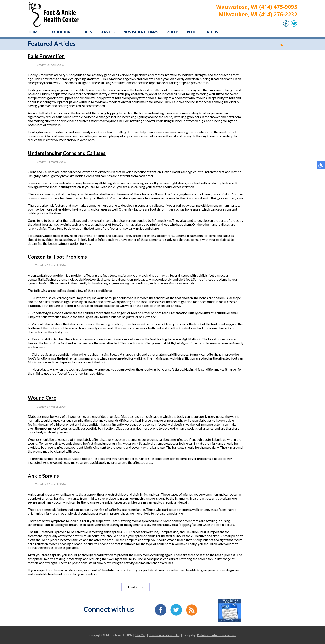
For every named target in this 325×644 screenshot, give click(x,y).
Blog (192, 32)
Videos (173, 32)
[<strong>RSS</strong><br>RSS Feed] (281, 45)
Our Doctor (59, 32)
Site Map (141, 635)
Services (108, 32)
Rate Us (211, 32)
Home (34, 32)
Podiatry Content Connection (216, 635)
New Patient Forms (141, 32)
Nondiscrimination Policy (164, 635)
